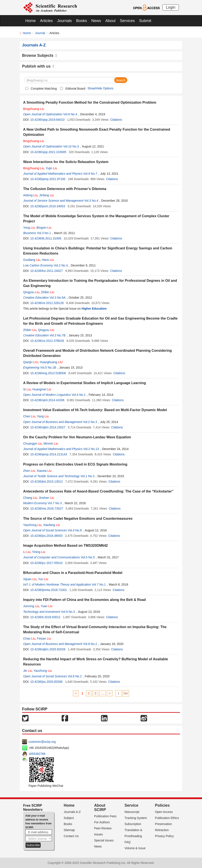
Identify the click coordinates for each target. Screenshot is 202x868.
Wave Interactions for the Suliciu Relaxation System (66, 162)
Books (82, 21)
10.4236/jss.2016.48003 (46, 536)
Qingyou (31, 292)
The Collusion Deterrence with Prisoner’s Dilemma (65, 189)
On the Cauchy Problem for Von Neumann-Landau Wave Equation (77, 437)
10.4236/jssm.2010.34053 (48, 206)
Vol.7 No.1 (99, 584)
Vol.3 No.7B (58, 335)
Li (27, 552)
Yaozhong (32, 525)
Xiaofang (51, 525)
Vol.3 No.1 (44, 233)
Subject (69, 818)
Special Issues (104, 840)
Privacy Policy (164, 836)
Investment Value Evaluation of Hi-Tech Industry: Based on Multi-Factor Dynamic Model (95, 410)
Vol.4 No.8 (75, 530)
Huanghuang (51, 362)
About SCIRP (100, 808)
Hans (48, 260)
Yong (29, 228)
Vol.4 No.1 (79, 395)
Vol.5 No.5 (88, 557)
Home (30, 21)
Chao (29, 638)
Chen (29, 416)
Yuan (47, 606)
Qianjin (31, 362)
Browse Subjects (40, 55)
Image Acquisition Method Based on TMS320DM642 (65, 546)
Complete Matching (44, 89)
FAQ (128, 842)
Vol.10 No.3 (71, 146)
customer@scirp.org (42, 742)
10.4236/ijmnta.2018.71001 (49, 590)
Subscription (133, 824)
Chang (30, 498)
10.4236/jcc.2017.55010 (46, 563)
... (103, 693)
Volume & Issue (135, 848)
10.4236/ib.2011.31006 (46, 238)
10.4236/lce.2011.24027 (46, 271)
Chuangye (32, 444)
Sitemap (69, 830)
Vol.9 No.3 (68, 612)
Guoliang (32, 260)
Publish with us (38, 66)
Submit (145, 21)
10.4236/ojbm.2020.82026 (48, 649)
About (110, 21)
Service (131, 805)
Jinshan (46, 498)
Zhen (29, 471)
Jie (27, 671)
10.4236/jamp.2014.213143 (49, 454)
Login (171, 7)
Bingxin (44, 228)
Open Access (164, 812)
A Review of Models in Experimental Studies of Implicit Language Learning (85, 383)
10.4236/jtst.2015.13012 (46, 482)
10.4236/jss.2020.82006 (46, 682)
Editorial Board (75, 89)
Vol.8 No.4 (70, 114)
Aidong (30, 195)
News (96, 21)
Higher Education (94, 309)
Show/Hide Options (100, 88)
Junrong (31, 606)
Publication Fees (105, 816)
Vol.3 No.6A (58, 298)
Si (27, 389)
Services (127, 21)
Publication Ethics (167, 818)
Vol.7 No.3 (55, 503)
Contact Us (71, 836)
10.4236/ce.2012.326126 (47, 303)
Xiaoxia (44, 471)
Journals (64, 21)
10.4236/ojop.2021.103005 (48, 152)
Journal (40, 33)
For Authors (102, 822)
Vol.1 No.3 (87, 476)
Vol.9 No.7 (90, 174)
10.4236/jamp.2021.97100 (48, 179)
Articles (46, 21)
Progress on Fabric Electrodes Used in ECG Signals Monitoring (75, 464)
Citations (116, 120)
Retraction (162, 830)
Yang (43, 416)
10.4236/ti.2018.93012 (45, 617)
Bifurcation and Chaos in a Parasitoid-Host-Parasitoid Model (73, 573)
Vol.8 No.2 (90, 644)
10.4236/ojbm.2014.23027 (48, 427)
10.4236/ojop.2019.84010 (47, 120)
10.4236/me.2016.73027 (47, 508)
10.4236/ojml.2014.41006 (47, 400)
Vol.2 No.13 (91, 449)
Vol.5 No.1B (48, 367)
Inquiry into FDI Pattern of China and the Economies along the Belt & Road (84, 600)
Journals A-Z (72, 812)
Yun (43, 579)
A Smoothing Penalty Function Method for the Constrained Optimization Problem (90, 102)
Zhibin (48, 292)
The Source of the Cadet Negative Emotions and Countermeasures (78, 519)
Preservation (163, 824)
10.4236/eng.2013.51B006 (48, 373)
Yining (39, 552)
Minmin (51, 444)
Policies (162, 805)
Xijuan (30, 579)
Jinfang (46, 195)
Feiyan (44, 638)
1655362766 (37, 754)
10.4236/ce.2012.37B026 (47, 341)
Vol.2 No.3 (90, 422)
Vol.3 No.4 (91, 201)
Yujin (51, 168)
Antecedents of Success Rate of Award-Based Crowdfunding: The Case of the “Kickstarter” (98, 491)
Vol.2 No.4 (61, 265)
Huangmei (42, 389)
